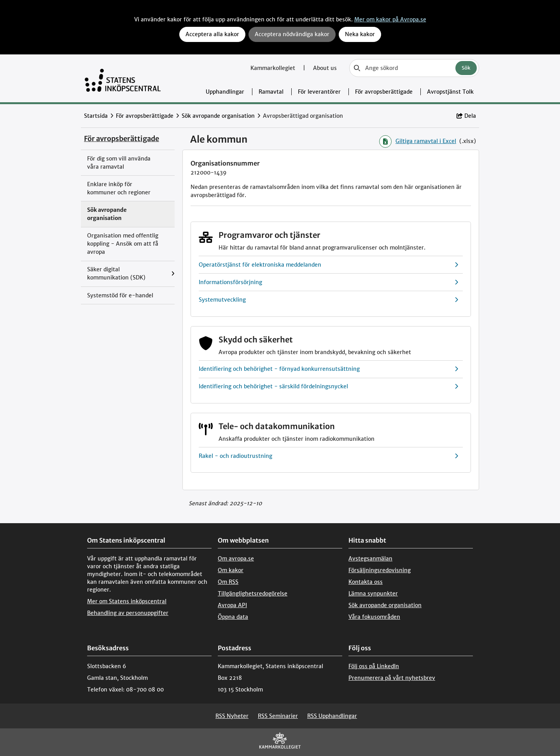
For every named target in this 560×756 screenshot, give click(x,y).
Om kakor (231, 570)
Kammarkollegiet (274, 68)
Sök (466, 68)
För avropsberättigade (384, 92)
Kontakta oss (366, 582)
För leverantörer (319, 92)
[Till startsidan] (123, 78)
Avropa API (232, 605)
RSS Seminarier (278, 716)
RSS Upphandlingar (332, 716)
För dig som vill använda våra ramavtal (119, 163)
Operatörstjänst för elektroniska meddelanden (328, 265)
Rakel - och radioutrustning (328, 456)
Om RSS (228, 582)
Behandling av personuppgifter (128, 613)
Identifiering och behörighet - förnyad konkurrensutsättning (328, 369)
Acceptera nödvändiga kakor (292, 34)
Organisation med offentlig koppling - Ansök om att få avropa (123, 244)
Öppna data (233, 617)
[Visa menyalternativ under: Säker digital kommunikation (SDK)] (173, 274)
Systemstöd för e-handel (120, 295)
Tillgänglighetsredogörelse (253, 594)
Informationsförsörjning (328, 282)
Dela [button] (466, 116)
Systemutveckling (328, 300)
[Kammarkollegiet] (280, 742)
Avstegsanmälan (370, 559)
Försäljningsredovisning (380, 570)
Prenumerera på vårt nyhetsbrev (392, 678)
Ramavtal (271, 92)
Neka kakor (360, 34)
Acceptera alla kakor (212, 34)
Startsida (96, 116)
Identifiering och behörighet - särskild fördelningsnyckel (328, 387)
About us (325, 68)
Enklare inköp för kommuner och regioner (119, 188)
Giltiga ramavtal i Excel (418, 141)
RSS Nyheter (232, 716)
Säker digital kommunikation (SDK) (116, 273)
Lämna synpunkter (373, 594)
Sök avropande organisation (218, 116)
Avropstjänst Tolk (450, 92)
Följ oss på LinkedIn (374, 666)
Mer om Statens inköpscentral (127, 601)
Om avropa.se (236, 559)
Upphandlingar (225, 92)
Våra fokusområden (374, 617)
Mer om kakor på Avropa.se (390, 19)
